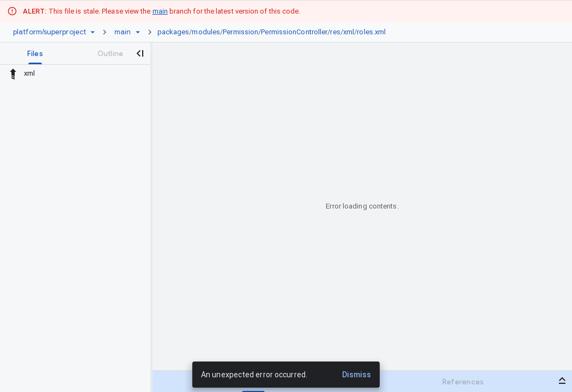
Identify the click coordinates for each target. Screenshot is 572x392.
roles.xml (371, 32)
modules (206, 32)
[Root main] (123, 32)
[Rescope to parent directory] (13, 73)
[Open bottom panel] (562, 381)
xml (349, 32)
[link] (275, 32)
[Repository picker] (93, 32)
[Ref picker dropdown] (138, 32)
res (335, 32)
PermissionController (294, 32)
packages (174, 32)
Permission (241, 32)
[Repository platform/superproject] (50, 32)
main (160, 11)
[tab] (35, 53)
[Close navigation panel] (139, 53)
